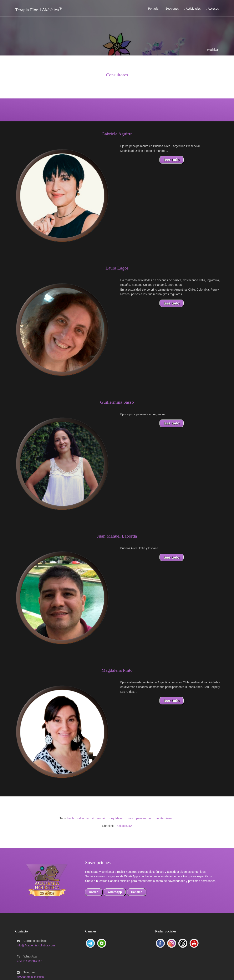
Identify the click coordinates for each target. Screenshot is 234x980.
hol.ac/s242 (124, 826)
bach (71, 818)
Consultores (117, 75)
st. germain (99, 818)
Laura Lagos (117, 268)
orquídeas (116, 818)
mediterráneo (163, 818)
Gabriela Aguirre (117, 134)
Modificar (213, 50)
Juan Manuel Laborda (117, 536)
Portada (153, 9)
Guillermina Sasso (117, 402)
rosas (129, 818)
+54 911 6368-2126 (30, 961)
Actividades (193, 9)
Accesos (213, 9)
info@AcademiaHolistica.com (36, 945)
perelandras (144, 818)
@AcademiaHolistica (30, 977)
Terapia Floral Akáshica (37, 10)
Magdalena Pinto (117, 670)
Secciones (172, 9)
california (83, 818)
